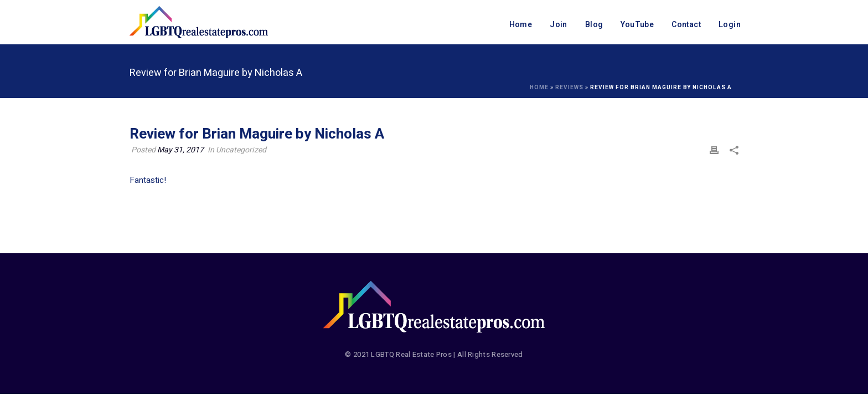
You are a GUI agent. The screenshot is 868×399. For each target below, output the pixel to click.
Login (730, 25)
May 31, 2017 (180, 150)
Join (559, 25)
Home (521, 25)
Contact (686, 25)
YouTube (637, 25)
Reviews (569, 88)
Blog (594, 25)
